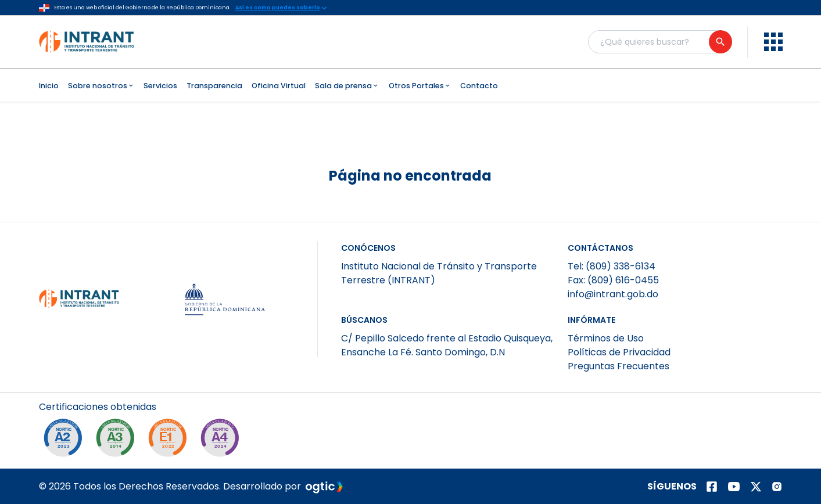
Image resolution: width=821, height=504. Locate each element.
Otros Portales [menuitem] (420, 86)
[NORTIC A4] (223, 441)
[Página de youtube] (734, 487)
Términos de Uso (606, 338)
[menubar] (411, 85)
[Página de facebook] (712, 487)
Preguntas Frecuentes (619, 366)
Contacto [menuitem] (479, 86)
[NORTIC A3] (118, 441)
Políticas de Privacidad (619, 352)
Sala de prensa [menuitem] (347, 86)
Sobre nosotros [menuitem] (101, 86)
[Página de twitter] (756, 487)
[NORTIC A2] (66, 441)
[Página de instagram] (777, 487)
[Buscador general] (659, 42)
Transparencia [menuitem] (214, 86)
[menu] (773, 42)
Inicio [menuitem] (49, 86)
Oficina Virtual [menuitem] (279, 86)
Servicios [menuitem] (160, 86)
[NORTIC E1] (170, 441)
